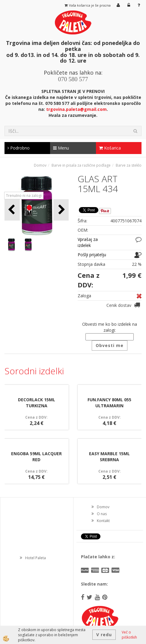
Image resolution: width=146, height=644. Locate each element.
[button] (61, 210)
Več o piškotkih (129, 635)
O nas (102, 514)
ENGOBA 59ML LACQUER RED (36, 457)
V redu (104, 635)
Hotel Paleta (36, 558)
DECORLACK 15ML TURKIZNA (37, 403)
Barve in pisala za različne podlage (81, 165)
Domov (40, 165)
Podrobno (19, 148)
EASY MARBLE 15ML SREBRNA (109, 457)
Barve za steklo (129, 165)
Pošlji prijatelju (92, 255)
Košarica (110, 148)
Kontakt (103, 521)
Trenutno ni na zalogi (24, 196)
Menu (61, 148)
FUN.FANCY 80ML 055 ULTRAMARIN (109, 403)
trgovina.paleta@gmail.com (76, 109)
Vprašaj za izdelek (88, 242)
